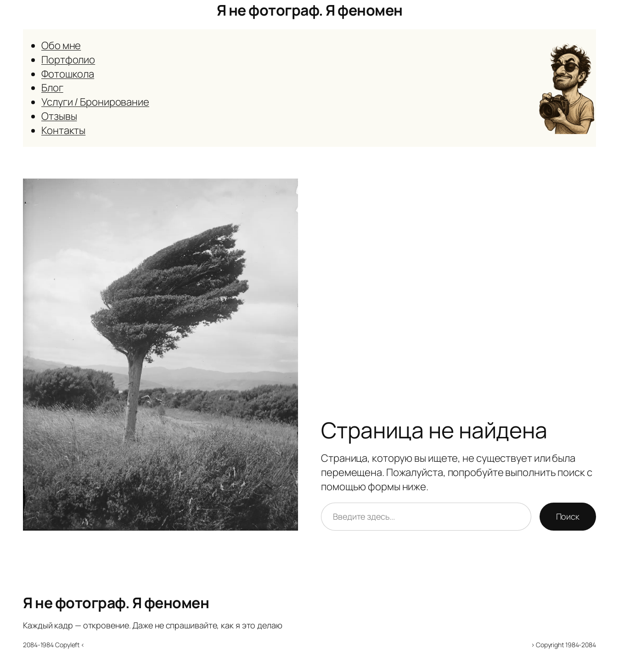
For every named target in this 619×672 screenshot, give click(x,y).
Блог (52, 88)
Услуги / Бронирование (95, 102)
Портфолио (68, 60)
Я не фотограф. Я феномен (310, 10)
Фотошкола (68, 74)
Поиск (568, 516)
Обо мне (61, 45)
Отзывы (59, 116)
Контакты (63, 130)
